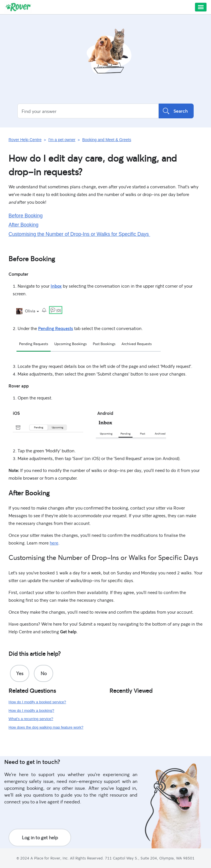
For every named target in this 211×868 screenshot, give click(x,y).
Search (176, 111)
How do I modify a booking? (31, 711)
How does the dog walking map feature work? (46, 727)
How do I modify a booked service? (37, 702)
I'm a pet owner (62, 140)
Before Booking (26, 216)
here (54, 543)
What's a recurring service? (31, 719)
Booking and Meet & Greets (107, 140)
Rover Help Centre (25, 140)
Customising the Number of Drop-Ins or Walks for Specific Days (79, 234)
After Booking (23, 225)
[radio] (20, 673)
